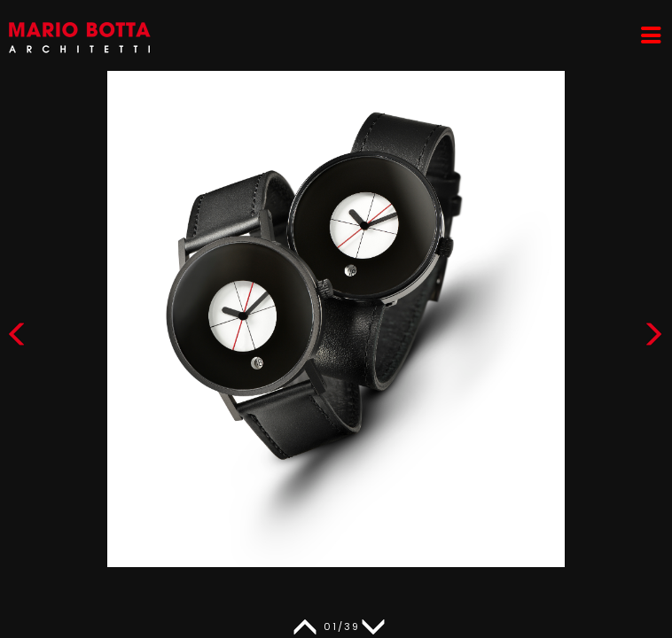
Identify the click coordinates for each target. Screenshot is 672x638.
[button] (653, 338)
